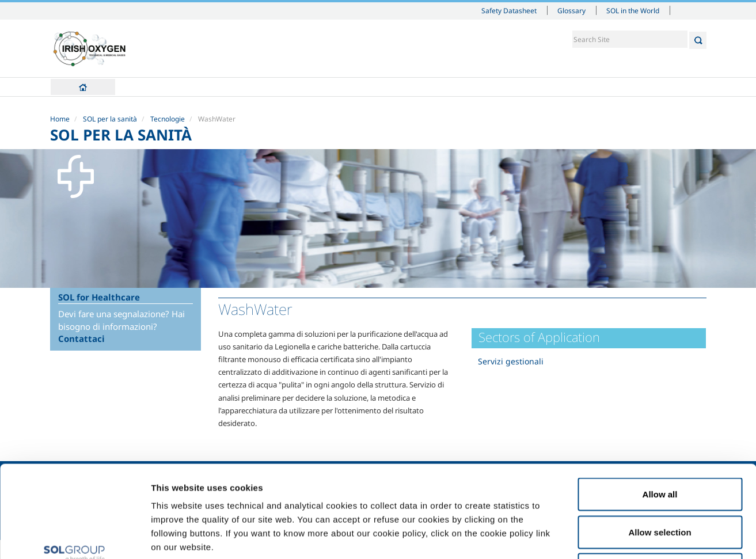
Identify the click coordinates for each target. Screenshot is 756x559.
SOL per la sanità (110, 119)
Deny (660, 483)
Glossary (571, 10)
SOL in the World (633, 10)
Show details (599, 536)
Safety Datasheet (509, 10)
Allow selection (660, 446)
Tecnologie (168, 119)
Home (83, 87)
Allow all (660, 408)
